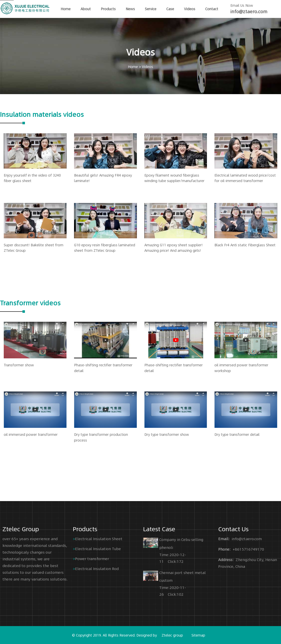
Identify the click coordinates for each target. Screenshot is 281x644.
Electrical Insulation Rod (97, 568)
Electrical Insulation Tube (98, 548)
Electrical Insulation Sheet (99, 539)
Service (151, 9)
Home (133, 66)
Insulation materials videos (42, 114)
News (130, 9)
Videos (190, 9)
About (86, 9)
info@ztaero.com (249, 11)
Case (170, 9)
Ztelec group (172, 635)
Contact (212, 9)
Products (108, 9)
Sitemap (198, 635)
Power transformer (92, 558)
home (66, 9)
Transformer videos (30, 303)
